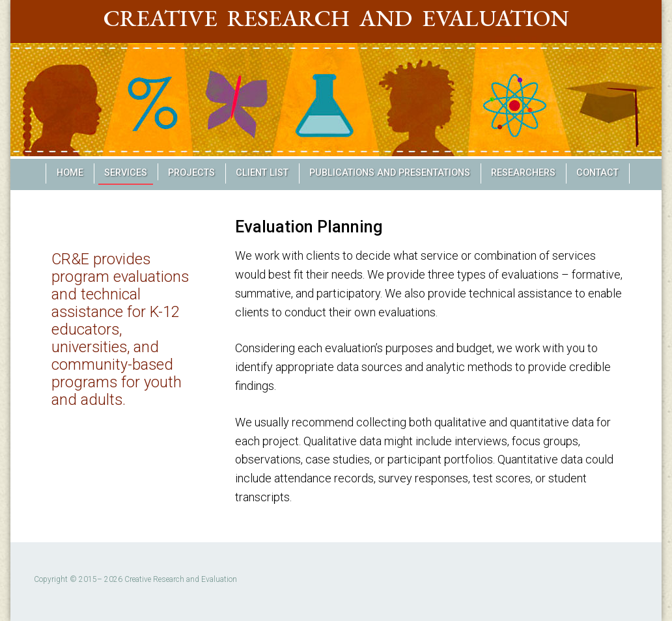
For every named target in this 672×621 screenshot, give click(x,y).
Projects (191, 173)
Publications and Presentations (390, 173)
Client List (262, 173)
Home (70, 173)
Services (126, 173)
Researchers (523, 173)
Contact (597, 173)
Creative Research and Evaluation (336, 18)
